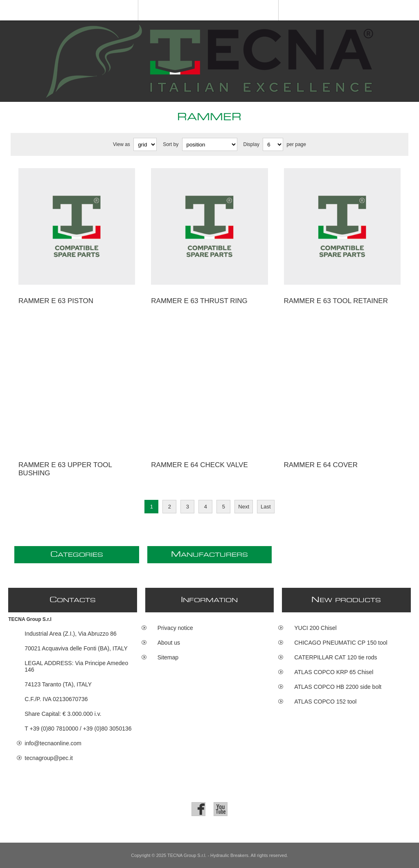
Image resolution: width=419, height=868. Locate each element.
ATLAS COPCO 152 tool (325, 702)
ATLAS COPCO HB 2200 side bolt (338, 687)
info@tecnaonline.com (53, 743)
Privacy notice (175, 628)
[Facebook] (198, 809)
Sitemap (168, 657)
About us (169, 643)
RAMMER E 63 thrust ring (199, 301)
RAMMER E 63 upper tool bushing (65, 469)
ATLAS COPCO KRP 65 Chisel (334, 672)
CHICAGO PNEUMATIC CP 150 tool (341, 643)
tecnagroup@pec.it (49, 758)
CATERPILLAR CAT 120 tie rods (336, 657)
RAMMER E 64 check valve (199, 465)
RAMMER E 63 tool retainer (336, 301)
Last (266, 507)
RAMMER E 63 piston (56, 301)
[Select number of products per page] (273, 144)
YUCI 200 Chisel (315, 628)
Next (244, 507)
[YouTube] (221, 809)
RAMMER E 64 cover (321, 465)
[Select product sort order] (210, 144)
